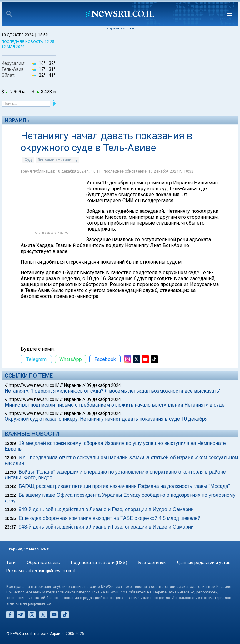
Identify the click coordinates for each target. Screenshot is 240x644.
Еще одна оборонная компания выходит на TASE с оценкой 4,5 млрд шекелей (110, 518)
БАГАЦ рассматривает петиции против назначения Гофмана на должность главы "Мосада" (124, 486)
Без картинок (152, 563)
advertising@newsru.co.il (51, 571)
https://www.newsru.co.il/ (34, 385)
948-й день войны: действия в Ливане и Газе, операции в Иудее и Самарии (106, 527)
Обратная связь (43, 563)
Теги (11, 563)
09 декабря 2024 (104, 385)
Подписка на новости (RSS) (99, 563)
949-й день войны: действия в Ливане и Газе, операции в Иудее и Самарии (106, 509)
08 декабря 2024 (104, 413)
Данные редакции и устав (204, 563)
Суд (28, 160)
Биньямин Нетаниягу (57, 160)
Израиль (17, 120)
